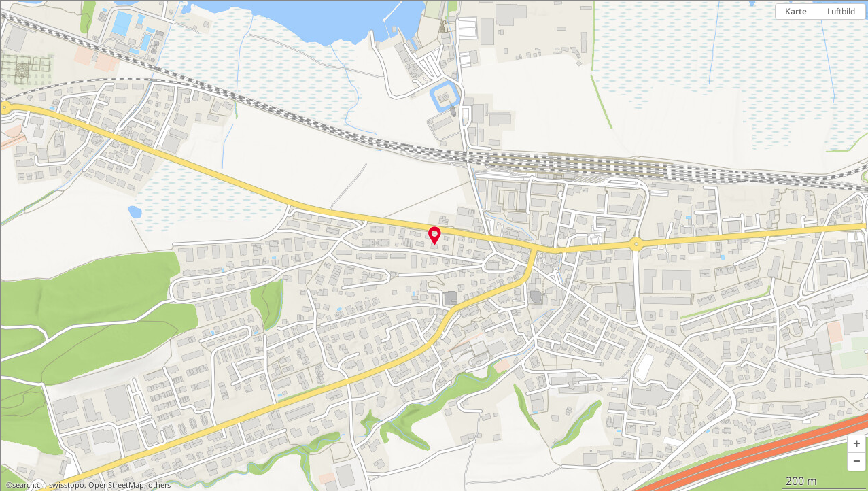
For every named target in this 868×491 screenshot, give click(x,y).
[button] (856, 444)
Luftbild (841, 11)
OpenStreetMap (116, 485)
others (159, 485)
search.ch (29, 485)
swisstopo (67, 485)
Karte (796, 11)
